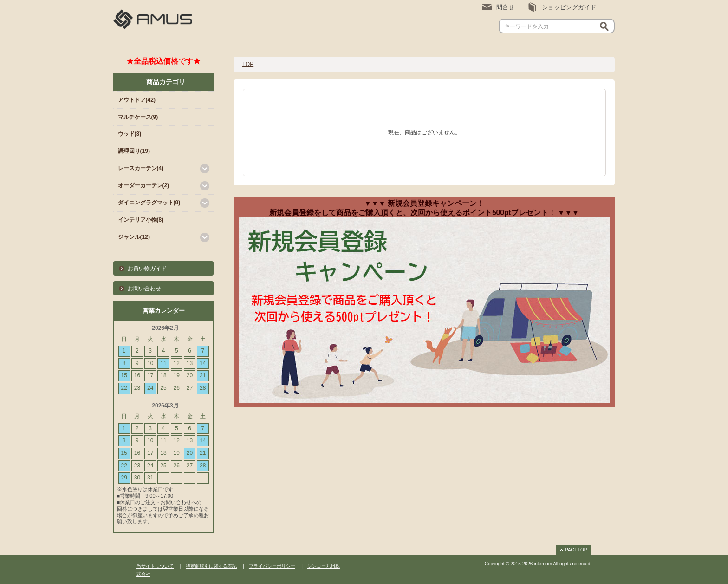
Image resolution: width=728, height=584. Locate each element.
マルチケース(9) (138, 117)
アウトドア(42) (137, 100)
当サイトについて (155, 566)
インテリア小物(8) (141, 220)
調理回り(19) (134, 151)
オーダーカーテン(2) (144, 185)
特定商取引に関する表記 (211, 566)
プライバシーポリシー (272, 566)
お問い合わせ (144, 289)
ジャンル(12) (134, 237)
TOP (248, 64)
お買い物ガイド (147, 269)
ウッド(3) (130, 134)
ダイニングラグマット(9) (149, 203)
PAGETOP (576, 550)
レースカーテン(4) (141, 168)
